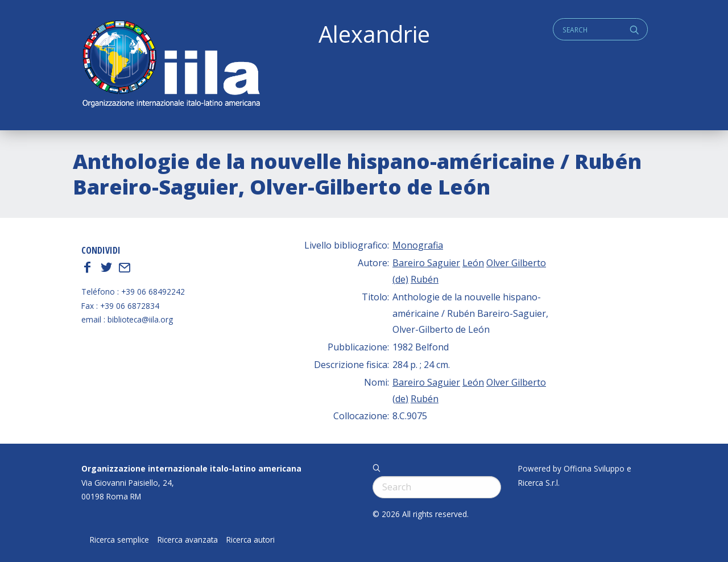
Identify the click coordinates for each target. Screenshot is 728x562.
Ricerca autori (251, 540)
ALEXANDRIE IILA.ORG (171, 65)
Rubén (425, 279)
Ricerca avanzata (188, 540)
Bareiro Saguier (426, 263)
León (473, 263)
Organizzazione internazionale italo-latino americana (191, 468)
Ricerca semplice (119, 540)
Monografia (418, 245)
